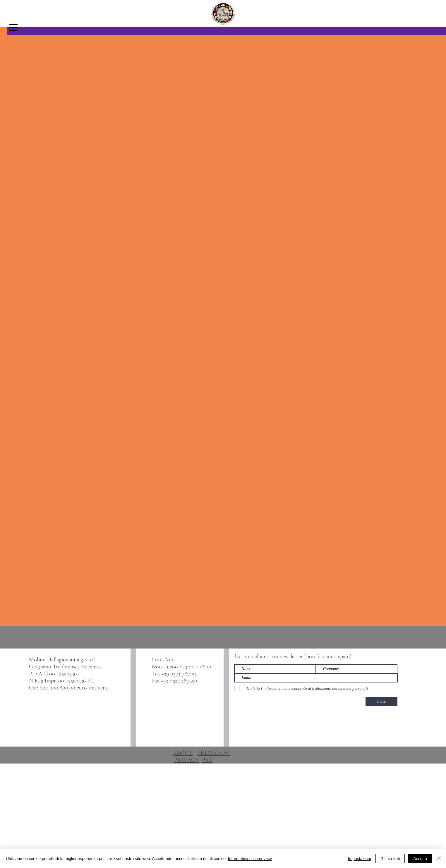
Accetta (420, 859)
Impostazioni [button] (360, 859)
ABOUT (183, 753)
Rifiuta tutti (390, 859)
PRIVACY (186, 760)
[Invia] (381, 701)
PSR (207, 760)
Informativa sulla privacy (250, 859)
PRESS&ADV (214, 753)
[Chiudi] (439, 859)
